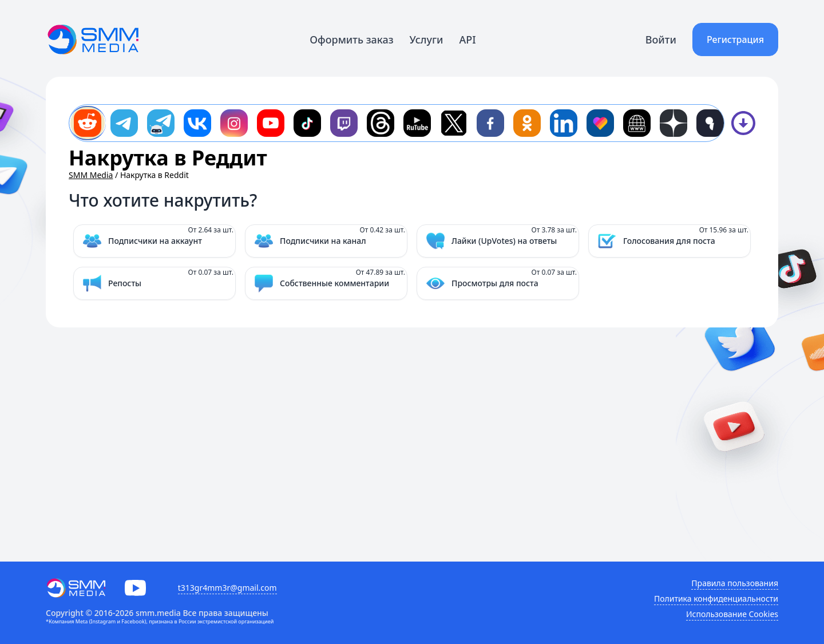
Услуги (427, 39)
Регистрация (735, 39)
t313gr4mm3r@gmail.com (227, 588)
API (468, 39)
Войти (661, 39)
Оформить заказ (351, 39)
